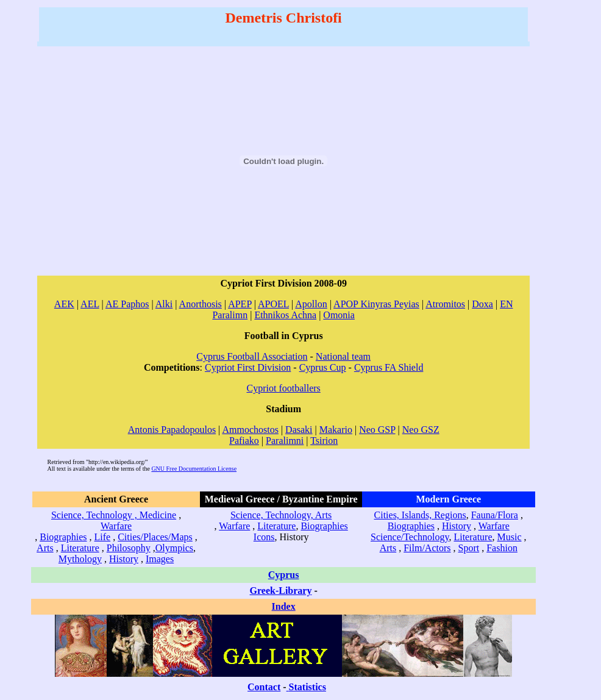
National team (343, 356)
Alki (164, 304)
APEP (240, 304)
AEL (90, 304)
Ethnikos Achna (285, 315)
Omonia (339, 315)
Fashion (502, 548)
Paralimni (285, 441)
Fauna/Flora (495, 515)
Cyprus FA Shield (389, 367)
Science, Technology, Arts (281, 515)
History (124, 559)
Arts (45, 548)
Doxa (482, 304)
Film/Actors (427, 548)
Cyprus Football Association (252, 356)
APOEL (273, 304)
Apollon (311, 304)
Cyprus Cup (323, 367)
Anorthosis (201, 304)
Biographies (63, 537)
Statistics (308, 687)
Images (160, 559)
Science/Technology (410, 537)
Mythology (80, 559)
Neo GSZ (421, 430)
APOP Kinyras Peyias (376, 304)
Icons (264, 537)
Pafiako (244, 441)
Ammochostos (250, 430)
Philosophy (129, 548)
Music (510, 537)
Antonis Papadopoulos (172, 430)
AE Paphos (127, 304)
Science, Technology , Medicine (114, 515)
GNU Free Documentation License (194, 469)
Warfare (116, 526)
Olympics (174, 548)
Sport (469, 548)
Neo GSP (377, 430)
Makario (336, 430)
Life (103, 537)
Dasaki (299, 430)
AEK (64, 304)
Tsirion (324, 441)
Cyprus (284, 575)
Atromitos (445, 304)
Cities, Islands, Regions (420, 515)
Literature (80, 548)
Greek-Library (281, 591)
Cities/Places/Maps (155, 537)
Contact (264, 687)
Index (284, 606)
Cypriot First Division (248, 367)
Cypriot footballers (284, 388)
